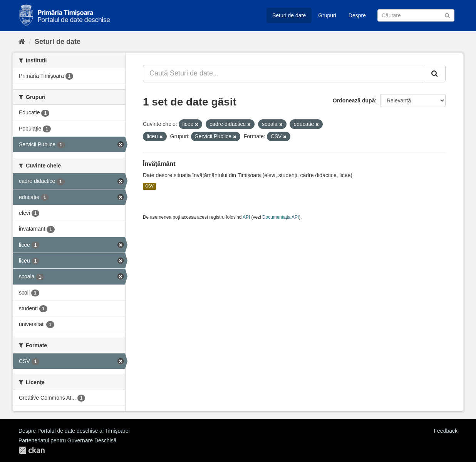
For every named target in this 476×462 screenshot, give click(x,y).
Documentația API (281, 217)
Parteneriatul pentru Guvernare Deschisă (67, 440)
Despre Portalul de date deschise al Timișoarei (74, 431)
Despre (357, 15)
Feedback (446, 431)
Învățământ (159, 164)
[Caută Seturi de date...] (284, 74)
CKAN (32, 450)
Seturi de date (289, 15)
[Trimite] (447, 15)
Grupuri (327, 15)
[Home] (22, 42)
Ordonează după (354, 100)
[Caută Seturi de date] (416, 15)
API (246, 217)
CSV (149, 186)
